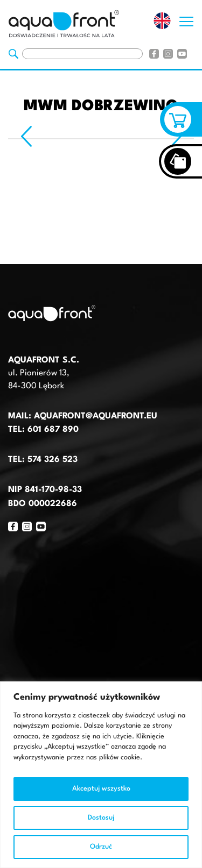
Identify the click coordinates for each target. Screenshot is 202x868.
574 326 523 (53, 460)
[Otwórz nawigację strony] (186, 19)
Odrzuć (101, 847)
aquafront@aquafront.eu (94, 416)
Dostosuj (101, 818)
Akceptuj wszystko (101, 789)
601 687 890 (53, 430)
